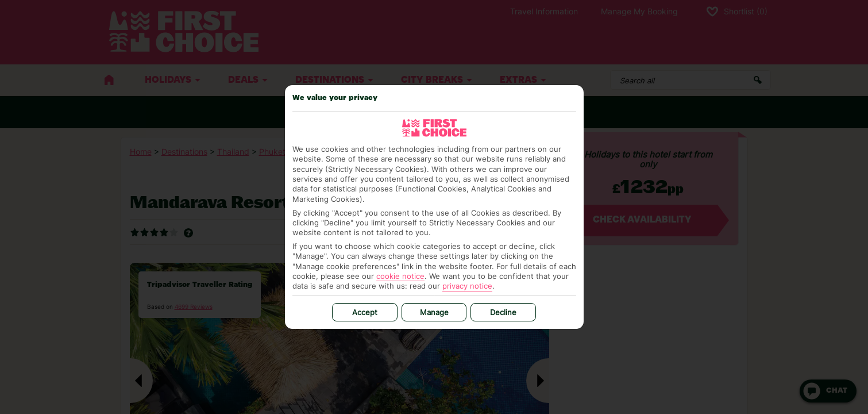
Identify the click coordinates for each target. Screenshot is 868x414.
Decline (503, 312)
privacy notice (467, 286)
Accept (365, 312)
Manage (434, 312)
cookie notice (400, 276)
